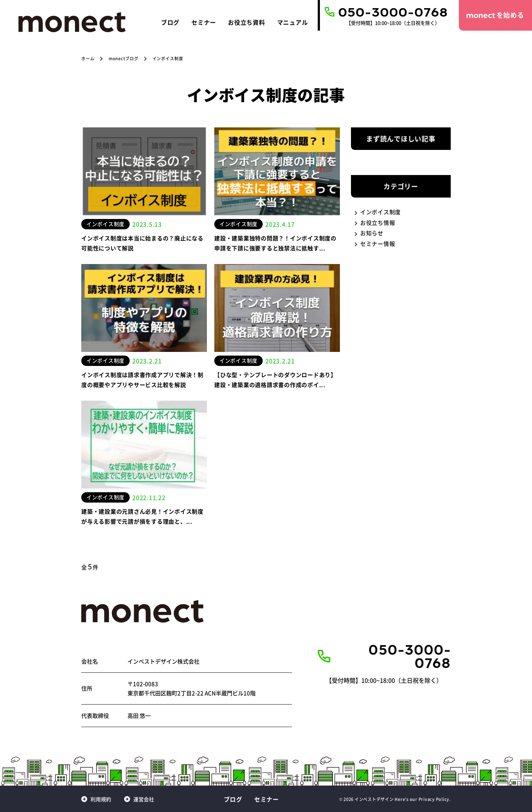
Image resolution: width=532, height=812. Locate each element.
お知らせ (372, 233)
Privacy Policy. (435, 799)
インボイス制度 (381, 212)
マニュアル (293, 22)
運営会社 (144, 799)
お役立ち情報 (378, 222)
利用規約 (101, 799)
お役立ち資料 (247, 22)
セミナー (204, 22)
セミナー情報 (378, 244)
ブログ (170, 22)
